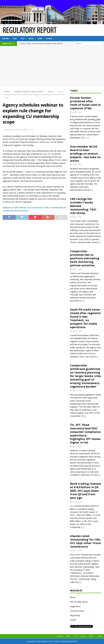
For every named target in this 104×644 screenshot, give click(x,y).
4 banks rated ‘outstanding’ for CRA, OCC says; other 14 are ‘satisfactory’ (85, 541)
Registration (75, 606)
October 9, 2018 (13, 130)
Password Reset (77, 611)
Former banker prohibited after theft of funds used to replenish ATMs (85, 103)
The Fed (5, 39)
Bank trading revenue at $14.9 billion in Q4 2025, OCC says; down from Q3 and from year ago (85, 491)
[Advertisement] (52, 66)
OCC (23, 39)
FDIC (15, 39)
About (73, 597)
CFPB (40, 39)
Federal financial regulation (29, 92)
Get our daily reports (79, 602)
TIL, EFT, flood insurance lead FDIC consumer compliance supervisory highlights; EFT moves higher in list (85, 434)
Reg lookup (75, 615)
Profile (73, 620)
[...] (87, 138)
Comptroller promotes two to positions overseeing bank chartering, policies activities (85, 258)
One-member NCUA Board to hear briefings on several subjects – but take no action (85, 154)
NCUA (31, 39)
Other (49, 39)
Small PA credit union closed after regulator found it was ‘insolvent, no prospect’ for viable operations (86, 318)
